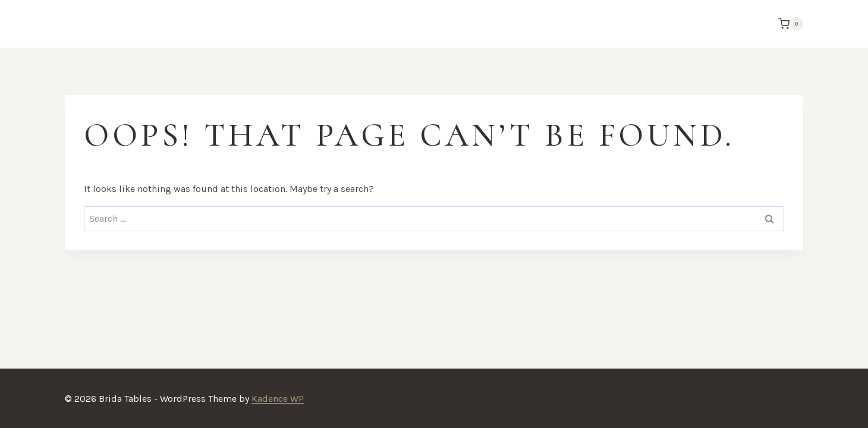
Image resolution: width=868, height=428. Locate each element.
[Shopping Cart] (788, 24)
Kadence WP (278, 399)
